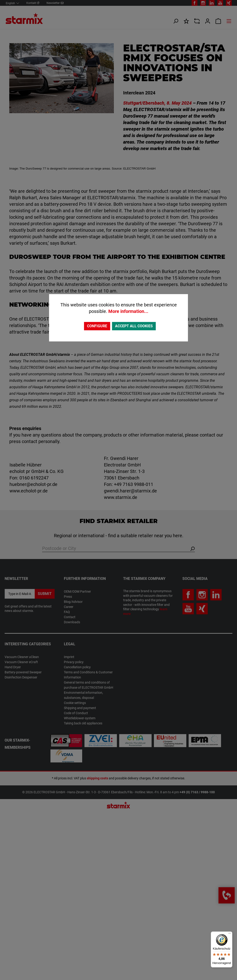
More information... (128, 311)
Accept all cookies (134, 326)
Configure (97, 326)
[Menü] (230, 934)
